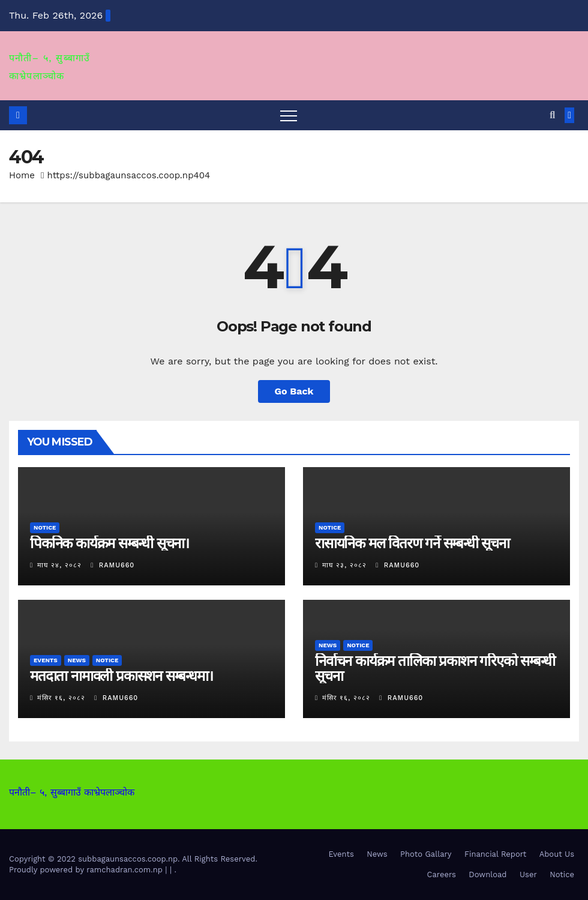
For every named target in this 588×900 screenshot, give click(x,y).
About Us (557, 854)
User (528, 874)
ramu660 (112, 565)
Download (487, 874)
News (77, 660)
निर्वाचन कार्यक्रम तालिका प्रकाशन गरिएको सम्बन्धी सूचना (435, 668)
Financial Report (495, 854)
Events (46, 660)
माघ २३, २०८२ (344, 565)
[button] (552, 115)
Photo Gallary (426, 854)
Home (22, 175)
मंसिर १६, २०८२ (61, 698)
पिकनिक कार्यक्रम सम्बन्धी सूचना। (109, 543)
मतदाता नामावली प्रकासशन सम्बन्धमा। (121, 676)
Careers (442, 874)
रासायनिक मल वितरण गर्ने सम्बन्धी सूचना (412, 543)
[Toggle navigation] (289, 115)
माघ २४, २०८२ (59, 565)
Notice (45, 527)
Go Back (294, 391)
